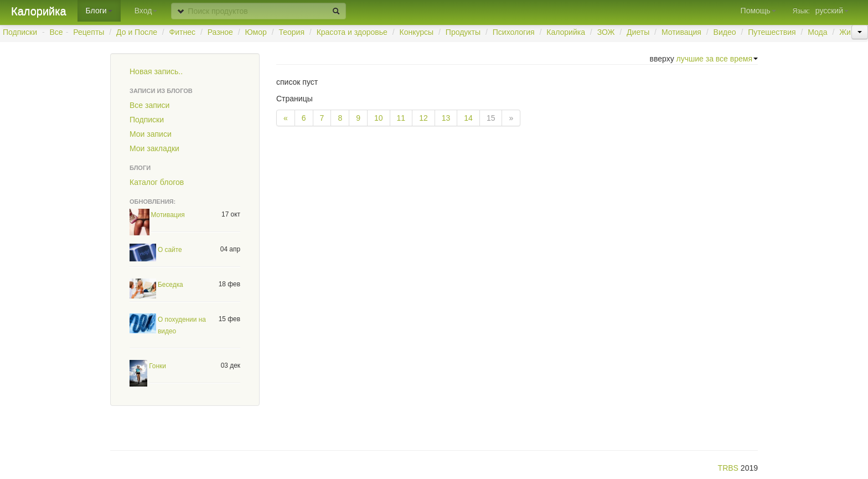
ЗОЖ (606, 32)
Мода (817, 32)
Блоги (99, 11)
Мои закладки (154, 148)
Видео (725, 32)
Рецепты (89, 32)
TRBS (728, 468)
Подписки (20, 32)
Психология (514, 32)
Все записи (149, 105)
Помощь (758, 11)
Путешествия (772, 32)
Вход (146, 11)
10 (379, 118)
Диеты (638, 32)
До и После (137, 32)
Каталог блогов (157, 182)
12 (423, 118)
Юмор (256, 32)
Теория (291, 32)
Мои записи (151, 134)
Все (56, 32)
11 (401, 118)
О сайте (170, 250)
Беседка (170, 285)
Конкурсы (416, 32)
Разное (220, 32)
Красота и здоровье (352, 32)
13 (446, 118)
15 (491, 118)
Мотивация (681, 32)
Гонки (157, 366)
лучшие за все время (717, 59)
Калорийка (39, 11)
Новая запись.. (156, 71)
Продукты (463, 32)
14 (468, 118)
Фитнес (182, 32)
